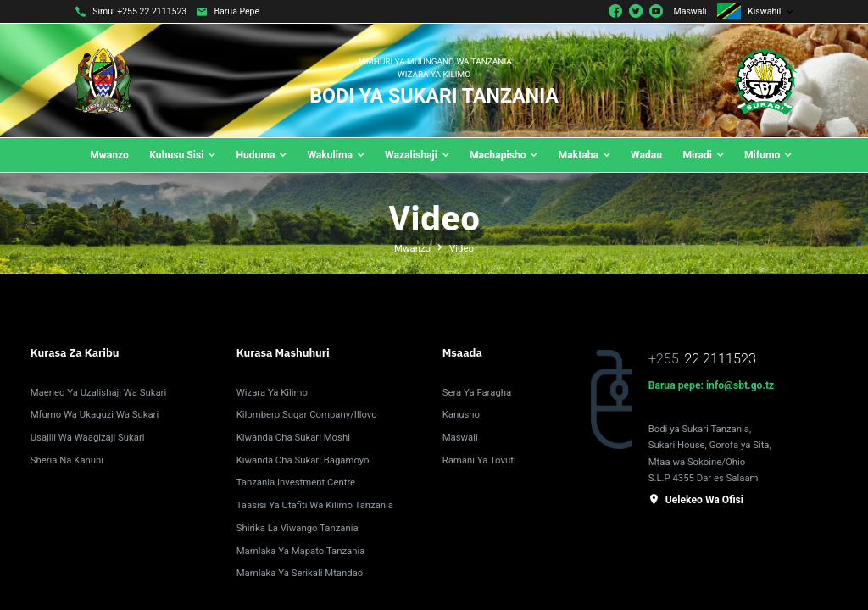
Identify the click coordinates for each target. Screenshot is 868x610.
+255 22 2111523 (152, 11)
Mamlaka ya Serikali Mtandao (300, 573)
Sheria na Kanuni (67, 460)
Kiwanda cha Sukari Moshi (293, 437)
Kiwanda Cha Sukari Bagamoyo (303, 460)
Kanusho (461, 414)
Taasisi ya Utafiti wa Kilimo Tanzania (315, 505)
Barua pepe (237, 11)
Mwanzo (412, 248)
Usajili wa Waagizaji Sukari (88, 437)
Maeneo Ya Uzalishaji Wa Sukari (98, 391)
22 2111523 (720, 359)
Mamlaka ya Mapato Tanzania (301, 551)
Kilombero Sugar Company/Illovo (307, 414)
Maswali (690, 11)
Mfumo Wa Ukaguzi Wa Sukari (95, 414)
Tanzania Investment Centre (296, 482)
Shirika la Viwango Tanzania (298, 528)
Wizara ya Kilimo (272, 391)
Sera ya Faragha (477, 391)
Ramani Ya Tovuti (479, 460)
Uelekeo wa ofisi (696, 500)
